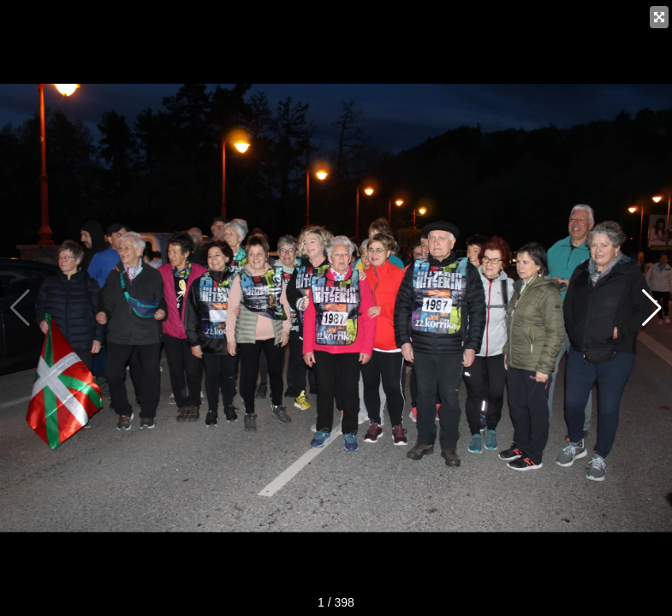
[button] (652, 308)
